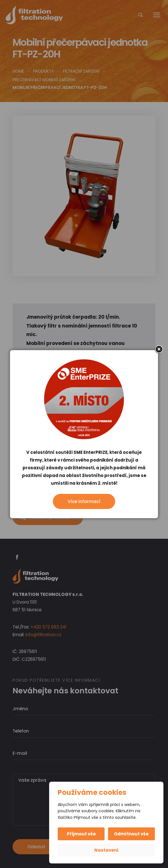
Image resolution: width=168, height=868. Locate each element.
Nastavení (106, 850)
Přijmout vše (82, 834)
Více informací (84, 501)
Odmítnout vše (131, 834)
